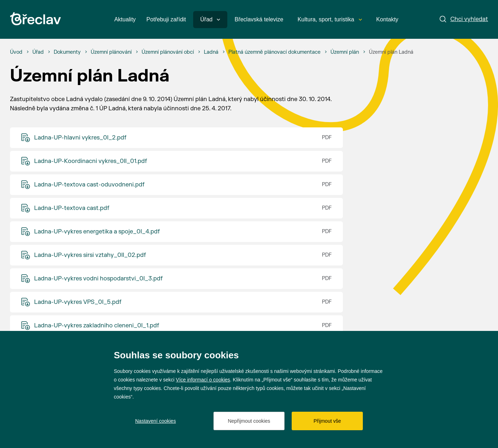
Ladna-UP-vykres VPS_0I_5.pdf (78, 302)
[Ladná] (211, 52)
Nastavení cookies (155, 421)
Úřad (210, 19)
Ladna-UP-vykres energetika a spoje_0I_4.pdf (97, 232)
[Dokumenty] (67, 52)
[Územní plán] (345, 52)
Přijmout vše (327, 421)
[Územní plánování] (111, 52)
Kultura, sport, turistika (330, 19)
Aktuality (125, 19)
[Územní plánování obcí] (168, 52)
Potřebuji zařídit (166, 19)
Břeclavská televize (259, 19)
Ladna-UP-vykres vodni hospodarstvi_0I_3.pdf (98, 279)
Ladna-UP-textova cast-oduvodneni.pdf (89, 185)
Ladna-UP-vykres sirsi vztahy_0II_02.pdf (90, 255)
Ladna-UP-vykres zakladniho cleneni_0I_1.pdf (97, 326)
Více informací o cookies (203, 380)
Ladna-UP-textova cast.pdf (72, 208)
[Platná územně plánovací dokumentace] (274, 52)
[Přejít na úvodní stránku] (35, 19)
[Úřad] (38, 52)
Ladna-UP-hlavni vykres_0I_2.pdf (80, 138)
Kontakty (387, 19)
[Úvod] (16, 52)
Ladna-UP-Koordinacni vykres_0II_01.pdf (91, 161)
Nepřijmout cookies (249, 421)
